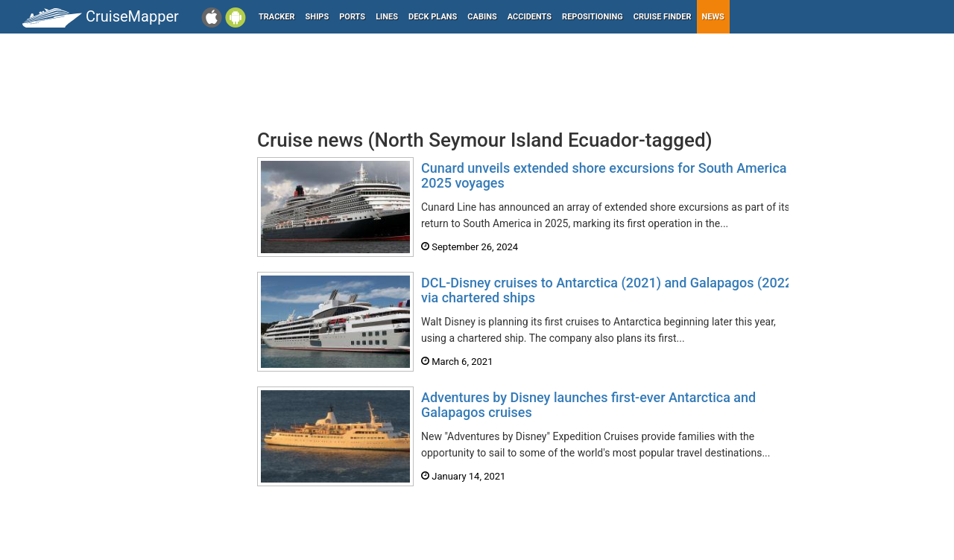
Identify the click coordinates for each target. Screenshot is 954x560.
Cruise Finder (663, 17)
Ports (352, 17)
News (713, 17)
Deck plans (433, 17)
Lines (387, 17)
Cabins (482, 17)
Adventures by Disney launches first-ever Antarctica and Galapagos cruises (588, 405)
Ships (318, 17)
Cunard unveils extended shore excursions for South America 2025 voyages (604, 175)
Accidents (530, 17)
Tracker (277, 17)
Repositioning (593, 17)
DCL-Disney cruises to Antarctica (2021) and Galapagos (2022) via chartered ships (609, 290)
